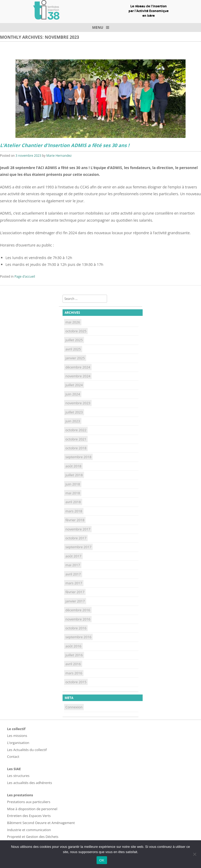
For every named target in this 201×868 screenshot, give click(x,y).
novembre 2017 (78, 529)
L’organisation (18, 743)
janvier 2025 (75, 358)
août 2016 (73, 646)
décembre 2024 (78, 367)
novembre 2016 (78, 619)
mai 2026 (73, 322)
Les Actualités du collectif (27, 750)
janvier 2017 (75, 601)
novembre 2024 (78, 376)
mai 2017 (73, 565)
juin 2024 (73, 394)
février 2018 (75, 520)
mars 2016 (74, 673)
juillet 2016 (74, 655)
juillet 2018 (74, 475)
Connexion (74, 707)
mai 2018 (73, 493)
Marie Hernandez (59, 156)
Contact (13, 757)
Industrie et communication (29, 830)
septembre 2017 (78, 547)
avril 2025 (73, 349)
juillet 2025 (74, 340)
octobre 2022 (76, 430)
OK (102, 860)
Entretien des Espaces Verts (29, 816)
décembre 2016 (78, 610)
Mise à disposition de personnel (32, 809)
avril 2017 (73, 574)
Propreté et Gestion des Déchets (33, 837)
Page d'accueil (25, 276)
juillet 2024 (74, 385)
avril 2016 (73, 664)
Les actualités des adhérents (30, 783)
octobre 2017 (76, 538)
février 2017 (75, 592)
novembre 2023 (78, 403)
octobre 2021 (76, 439)
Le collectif (16, 729)
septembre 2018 (78, 457)
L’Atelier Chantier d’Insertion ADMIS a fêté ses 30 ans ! (65, 145)
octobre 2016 (76, 628)
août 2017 (73, 556)
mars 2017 (74, 583)
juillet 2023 (74, 412)
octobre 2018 (76, 448)
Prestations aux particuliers (29, 802)
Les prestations (20, 795)
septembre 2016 (78, 637)
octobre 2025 (76, 331)
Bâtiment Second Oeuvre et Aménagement (41, 823)
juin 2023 (73, 421)
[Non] (194, 854)
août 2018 (73, 466)
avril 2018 (73, 502)
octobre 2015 (76, 682)
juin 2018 (73, 484)
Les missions (17, 736)
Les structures (18, 776)
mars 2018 (74, 511)
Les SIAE (14, 769)
